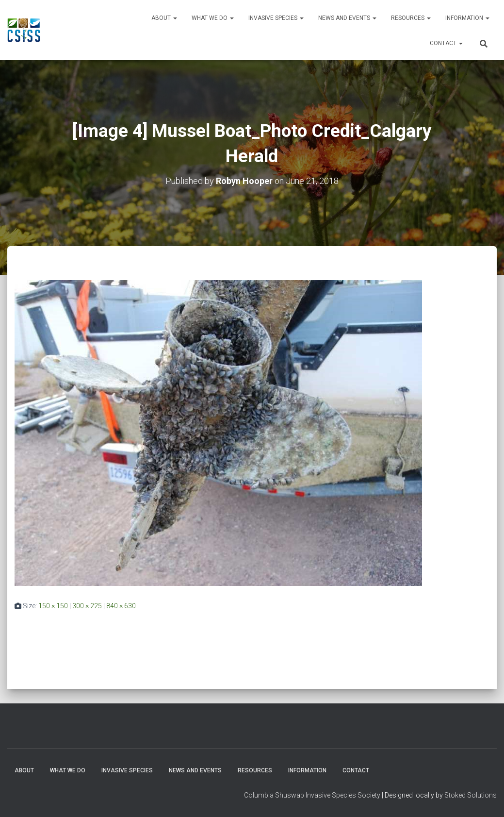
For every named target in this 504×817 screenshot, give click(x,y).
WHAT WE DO (213, 18)
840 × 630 (121, 606)
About (164, 18)
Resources (411, 18)
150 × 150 (53, 606)
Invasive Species (276, 18)
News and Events (347, 18)
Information (467, 18)
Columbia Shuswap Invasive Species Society (312, 795)
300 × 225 (87, 606)
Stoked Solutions (471, 795)
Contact (446, 43)
